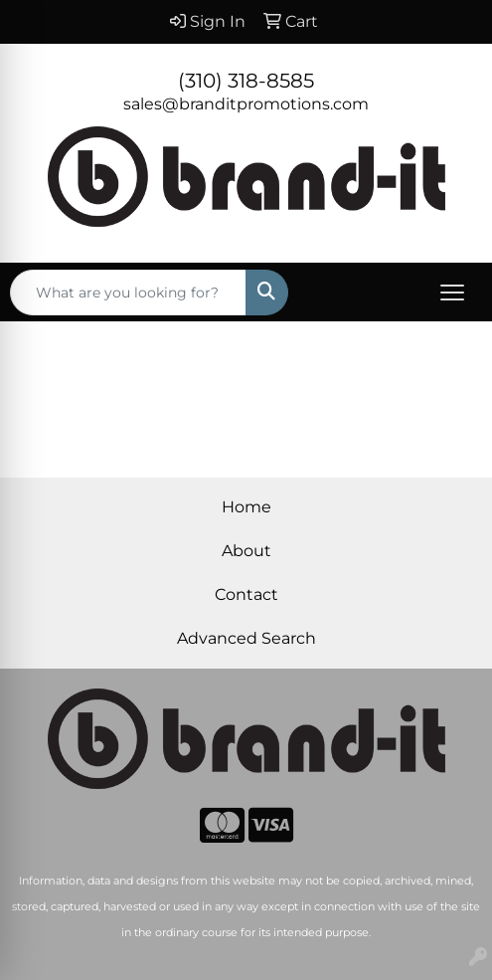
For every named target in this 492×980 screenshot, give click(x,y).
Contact (246, 594)
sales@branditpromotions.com (246, 104)
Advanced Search (246, 638)
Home (246, 507)
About (246, 551)
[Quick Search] (128, 293)
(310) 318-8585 (246, 81)
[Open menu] (452, 293)
